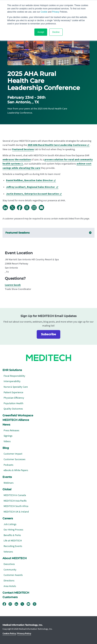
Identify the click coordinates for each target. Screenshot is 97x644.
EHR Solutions (12, 370)
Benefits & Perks (12, 535)
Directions (9, 581)
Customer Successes (14, 459)
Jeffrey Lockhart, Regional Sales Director (31, 187)
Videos (7, 441)
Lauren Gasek (13, 285)
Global (7, 489)
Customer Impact (13, 454)
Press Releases (11, 430)
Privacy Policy (24, 634)
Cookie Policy (9, 634)
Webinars (9, 483)
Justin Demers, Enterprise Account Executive (32, 194)
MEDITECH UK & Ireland (16, 512)
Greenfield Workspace (18, 415)
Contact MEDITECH (16, 593)
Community (10, 570)
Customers (10, 597)
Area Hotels (10, 586)
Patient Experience (13, 392)
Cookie (44, 12)
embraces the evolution (17, 160)
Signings (8, 436)
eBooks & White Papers (16, 470)
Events (7, 477)
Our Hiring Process (13, 530)
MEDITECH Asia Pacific (15, 501)
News (6, 425)
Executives (9, 564)
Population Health (13, 403)
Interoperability (12, 381)
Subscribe (48, 334)
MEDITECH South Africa (16, 506)
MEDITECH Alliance (16, 420)
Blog (6, 448)
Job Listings (10, 524)
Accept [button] (41, 32)
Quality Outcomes (13, 409)
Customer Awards (13, 575)
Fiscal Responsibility (14, 376)
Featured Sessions (23, 149)
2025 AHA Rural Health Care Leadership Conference (57, 145)
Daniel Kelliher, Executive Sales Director (30, 180)
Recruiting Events (13, 546)
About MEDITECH (15, 558)
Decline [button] (56, 32)
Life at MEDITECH (13, 541)
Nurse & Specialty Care (16, 387)
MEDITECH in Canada (15, 495)
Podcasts (8, 465)
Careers (8, 518)
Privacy (56, 12)
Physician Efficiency (14, 398)
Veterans (8, 552)
